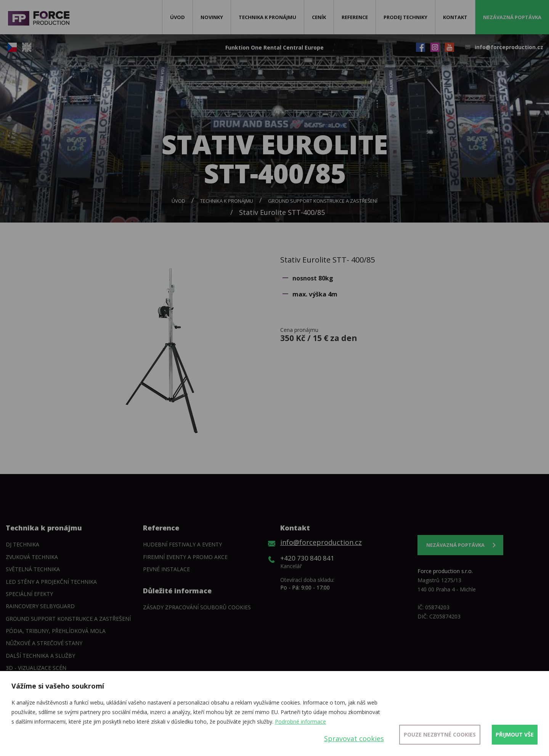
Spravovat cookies (354, 738)
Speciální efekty (29, 594)
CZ (12, 47)
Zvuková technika (32, 557)
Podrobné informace (300, 722)
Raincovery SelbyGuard (40, 606)
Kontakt (455, 17)
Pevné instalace (166, 569)
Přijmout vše (515, 734)
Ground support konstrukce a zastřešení (323, 201)
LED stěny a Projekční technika (51, 582)
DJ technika (22, 544)
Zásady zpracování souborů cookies (197, 607)
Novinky (212, 17)
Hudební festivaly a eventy (182, 544)
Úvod (177, 17)
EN (27, 47)
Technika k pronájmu (227, 201)
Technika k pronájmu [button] (267, 17)
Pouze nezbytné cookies (440, 734)
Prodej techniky (405, 17)
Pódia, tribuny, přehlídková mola (56, 631)
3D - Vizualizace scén (36, 668)
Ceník (319, 17)
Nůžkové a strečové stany (44, 643)
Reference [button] (355, 17)
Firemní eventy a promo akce (185, 557)
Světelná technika (33, 569)
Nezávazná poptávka (512, 17)
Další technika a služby (40, 656)
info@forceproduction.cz (509, 47)
